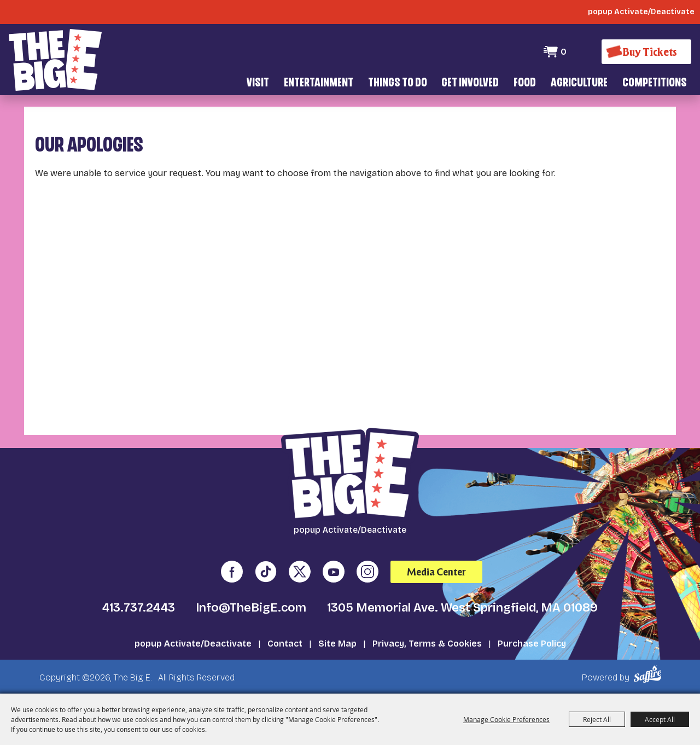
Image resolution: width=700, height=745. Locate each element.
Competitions (655, 83)
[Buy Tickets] (646, 52)
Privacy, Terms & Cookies (427, 644)
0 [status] (564, 52)
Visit (258, 83)
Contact (285, 644)
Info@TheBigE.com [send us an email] (251, 608)
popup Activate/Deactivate (193, 644)
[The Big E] (55, 60)
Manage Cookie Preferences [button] (506, 719)
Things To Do (398, 83)
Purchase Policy (532, 644)
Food (525, 83)
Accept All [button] (660, 719)
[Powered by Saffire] (649, 674)
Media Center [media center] (436, 572)
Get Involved (470, 83)
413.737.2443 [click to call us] (139, 608)
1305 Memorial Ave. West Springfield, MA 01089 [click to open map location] (462, 608)
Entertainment (319, 83)
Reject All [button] (597, 719)
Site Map (337, 644)
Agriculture (579, 83)
